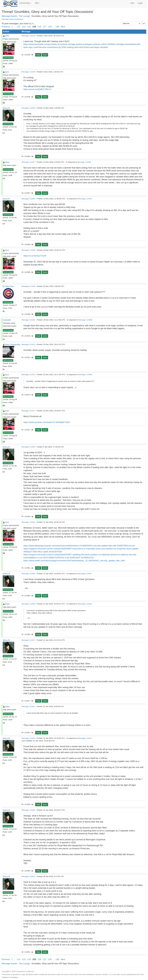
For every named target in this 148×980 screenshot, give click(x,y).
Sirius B (6, 108)
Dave (7, 162)
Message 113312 (28, 344)
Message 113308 (28, 286)
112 (18, 27)
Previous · (7, 27)
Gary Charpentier (12, 345)
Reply (38, 55)
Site (38, 3)
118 (50, 27)
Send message (8, 58)
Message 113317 (28, 411)
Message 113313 (28, 374)
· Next (62, 27)
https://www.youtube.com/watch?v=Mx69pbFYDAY (47, 422)
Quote (45, 55)
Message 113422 (28, 738)
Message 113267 (28, 162)
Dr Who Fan (8, 286)
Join (132, 3)
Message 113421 (28, 706)
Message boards (9, 16)
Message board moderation (12, 19)
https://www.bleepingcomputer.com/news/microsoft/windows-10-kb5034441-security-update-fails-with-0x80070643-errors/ (79, 546)
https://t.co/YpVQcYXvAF (35, 256)
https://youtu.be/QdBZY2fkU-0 (37, 89)
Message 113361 (28, 522)
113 (24, 27)
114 (29, 27)
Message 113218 (28, 36)
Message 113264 (28, 108)
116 (39, 27)
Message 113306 (28, 250)
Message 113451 (28, 876)
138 (57, 27)
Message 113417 (28, 640)
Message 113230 (28, 72)
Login (140, 3)
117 (45, 27)
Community (25, 3)
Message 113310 (28, 320)
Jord (7, 36)
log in (31, 24)
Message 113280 (28, 199)
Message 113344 (28, 447)
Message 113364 (28, 604)
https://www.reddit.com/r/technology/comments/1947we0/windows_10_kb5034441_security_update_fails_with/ (74, 561)
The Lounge (24, 16)
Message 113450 (28, 810)
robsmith (7, 320)
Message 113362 (28, 574)
